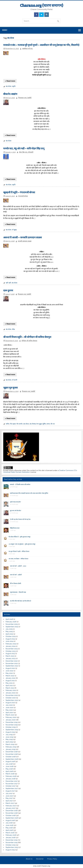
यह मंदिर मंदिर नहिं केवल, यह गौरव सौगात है (21, 601)
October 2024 (11, 636)
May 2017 (9, 798)
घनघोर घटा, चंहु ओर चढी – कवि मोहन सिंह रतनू (24, 149)
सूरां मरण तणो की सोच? (16, 511)
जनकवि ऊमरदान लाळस (25, 241)
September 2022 (12, 666)
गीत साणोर (20, 424)
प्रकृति (14, 86)
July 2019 (9, 735)
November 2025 (12, 624)
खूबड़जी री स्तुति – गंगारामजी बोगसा (19, 192)
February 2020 (11, 717)
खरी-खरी (8, 283)
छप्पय (48, 424)
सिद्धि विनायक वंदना (15, 528)
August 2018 (10, 761)
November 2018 (12, 754)
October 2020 (11, 698)
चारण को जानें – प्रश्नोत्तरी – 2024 (18, 566)
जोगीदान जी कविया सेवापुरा (29, 341)
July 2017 (9, 793)
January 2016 (10, 838)
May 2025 (9, 631)
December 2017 (12, 781)
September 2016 (12, 818)
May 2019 (9, 739)
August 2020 (10, 703)
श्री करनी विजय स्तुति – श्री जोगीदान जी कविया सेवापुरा (27, 337)
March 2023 (10, 656)
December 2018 (12, 752)
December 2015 (12, 840)
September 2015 (12, 847)
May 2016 (9, 828)
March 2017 (10, 803)
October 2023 (11, 651)
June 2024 (9, 641)
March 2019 (10, 744)
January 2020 (11, 720)
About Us (29, 859)
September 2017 (12, 788)
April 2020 (9, 713)
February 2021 (11, 690)
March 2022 (10, 676)
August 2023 (10, 654)
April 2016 (9, 830)
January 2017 (10, 808)
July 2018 (9, 764)
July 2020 (9, 705)
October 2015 (11, 845)
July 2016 (9, 823)
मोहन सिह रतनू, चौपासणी (26, 152)
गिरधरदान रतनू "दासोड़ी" (25, 98)
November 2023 (12, 649)
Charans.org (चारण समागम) (42, 5)
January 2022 (11, 678)
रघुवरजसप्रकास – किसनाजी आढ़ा (18, 592)
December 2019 (12, 722)
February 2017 (11, 806)
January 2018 (10, 779)
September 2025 (12, 627)
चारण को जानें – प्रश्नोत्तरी (16, 575)
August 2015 (10, 850)
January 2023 (11, 659)
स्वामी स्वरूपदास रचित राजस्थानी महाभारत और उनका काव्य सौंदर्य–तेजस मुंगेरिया (29, 493)
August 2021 (10, 681)
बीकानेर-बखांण (10, 94)
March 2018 (10, 774)
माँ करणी (15, 380)
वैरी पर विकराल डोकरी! (16, 583)
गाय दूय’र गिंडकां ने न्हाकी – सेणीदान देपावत (19, 551)
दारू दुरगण (8, 291)
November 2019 (12, 725)
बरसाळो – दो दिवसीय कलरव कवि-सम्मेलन (20, 484)
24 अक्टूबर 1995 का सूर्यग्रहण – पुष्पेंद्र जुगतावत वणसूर (22, 544)
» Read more (10, 81)
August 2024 (10, 639)
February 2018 (11, 776)
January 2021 (10, 693)
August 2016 (10, 820)
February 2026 (11, 622)
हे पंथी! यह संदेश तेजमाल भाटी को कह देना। (20, 519)
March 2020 (10, 715)
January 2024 (11, 646)
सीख (13, 329)
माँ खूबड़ (14, 230)
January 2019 (10, 749)
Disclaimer (40, 859)
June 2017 (9, 796)
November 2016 (12, 813)
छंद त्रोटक (9, 86)
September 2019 (12, 730)
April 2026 (9, 619)
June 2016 (9, 825)
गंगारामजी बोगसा (23, 196)
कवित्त (8, 424)
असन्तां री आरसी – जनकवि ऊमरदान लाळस (22, 238)
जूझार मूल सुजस (10, 388)
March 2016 (10, 833)
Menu (5, 30)
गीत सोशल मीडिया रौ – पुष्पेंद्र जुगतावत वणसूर (20, 537)
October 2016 (11, 815)
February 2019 (11, 747)
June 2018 (9, 766)
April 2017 (9, 801)
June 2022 (9, 671)
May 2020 (9, 710)
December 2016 (12, 811)
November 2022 (12, 663)
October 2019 (11, 727)
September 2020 (12, 700)
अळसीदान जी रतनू (27, 49)
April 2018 (9, 771)
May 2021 (9, 683)
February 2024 (11, 644)
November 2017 (12, 784)
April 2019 (9, 742)
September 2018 (12, 759)
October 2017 (11, 786)
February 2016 (11, 835)
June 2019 (9, 737)
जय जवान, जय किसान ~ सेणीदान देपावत (18, 559)
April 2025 (9, 634)
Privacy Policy (52, 859)
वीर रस (53, 424)
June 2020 (10, 708)
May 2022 (9, 673)
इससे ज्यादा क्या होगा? (15, 502)
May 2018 (9, 769)
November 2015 (12, 842)
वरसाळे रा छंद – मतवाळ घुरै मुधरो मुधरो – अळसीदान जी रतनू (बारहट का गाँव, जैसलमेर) (41, 45)
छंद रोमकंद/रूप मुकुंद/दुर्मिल (38, 424)
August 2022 (10, 668)
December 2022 (12, 661)
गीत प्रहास (13, 424)
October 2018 (11, 757)
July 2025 (9, 629)
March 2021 (10, 688)
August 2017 (10, 791)
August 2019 (10, 732)
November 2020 (12, 695)
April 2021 (9, 686)
